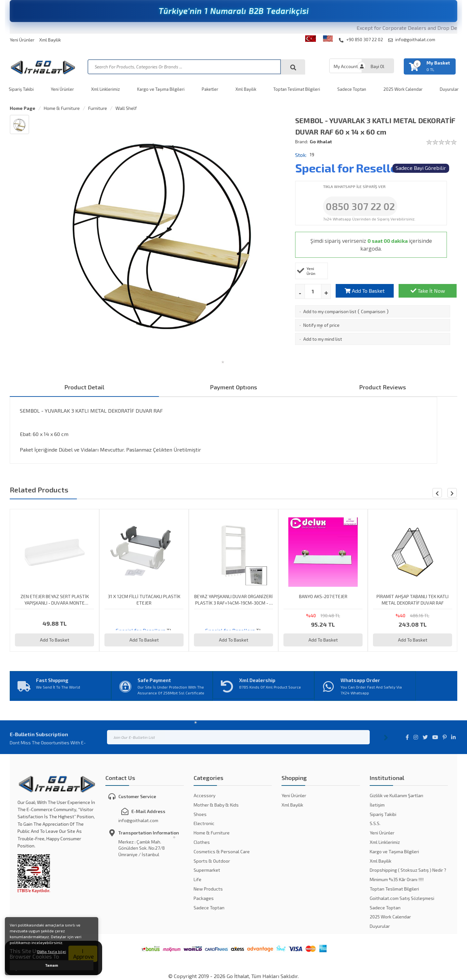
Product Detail (84, 387)
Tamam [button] (52, 965)
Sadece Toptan (352, 89)
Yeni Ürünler (22, 40)
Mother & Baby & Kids (216, 805)
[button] (452, 493)
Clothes (202, 842)
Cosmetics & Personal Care (222, 851)
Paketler (210, 89)
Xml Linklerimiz (106, 89)
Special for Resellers (352, 168)
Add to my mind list (323, 339)
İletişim (377, 805)
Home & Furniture (62, 108)
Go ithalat (321, 142)
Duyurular (449, 89)
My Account (346, 66)
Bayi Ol (377, 66)
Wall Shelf (126, 108)
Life (198, 879)
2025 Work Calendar (403, 89)
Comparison (373, 311)
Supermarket (207, 870)
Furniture (98, 108)
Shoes (200, 814)
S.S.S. (375, 823)
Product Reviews (383, 387)
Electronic (204, 823)
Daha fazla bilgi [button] (52, 951)
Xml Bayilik (50, 40)
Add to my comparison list (330, 311)
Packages (204, 898)
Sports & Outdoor (212, 861)
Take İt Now (428, 291)
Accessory (204, 795)
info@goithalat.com (412, 40)
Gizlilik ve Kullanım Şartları (396, 795)
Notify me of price (321, 325)
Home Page (23, 108)
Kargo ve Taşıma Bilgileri (161, 89)
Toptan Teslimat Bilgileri (297, 89)
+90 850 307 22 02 (361, 40)
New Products (208, 889)
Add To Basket (365, 291)
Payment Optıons (234, 387)
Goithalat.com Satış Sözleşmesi (402, 898)
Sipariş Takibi (21, 89)
